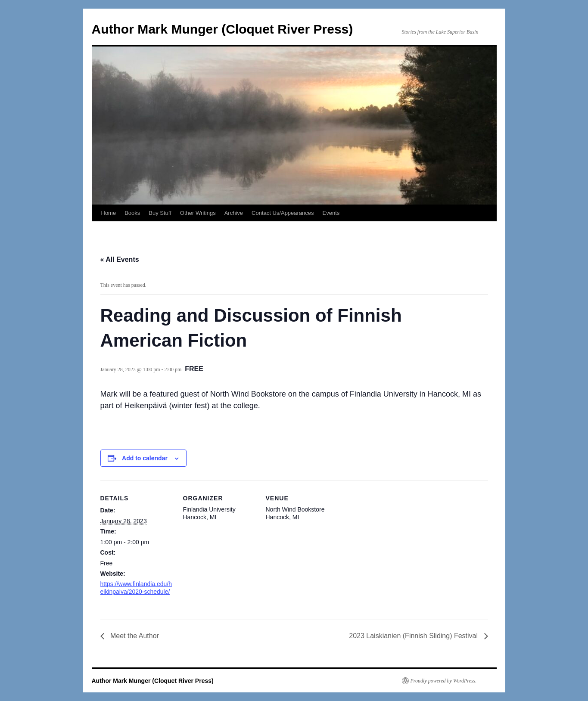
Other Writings (198, 213)
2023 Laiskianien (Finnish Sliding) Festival (414, 636)
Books (132, 213)
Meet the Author (134, 636)
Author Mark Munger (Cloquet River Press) (222, 29)
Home (109, 213)
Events (331, 213)
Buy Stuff (160, 213)
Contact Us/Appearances (283, 213)
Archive (234, 213)
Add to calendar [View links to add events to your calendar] (145, 458)
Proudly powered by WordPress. (444, 681)
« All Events (120, 259)
